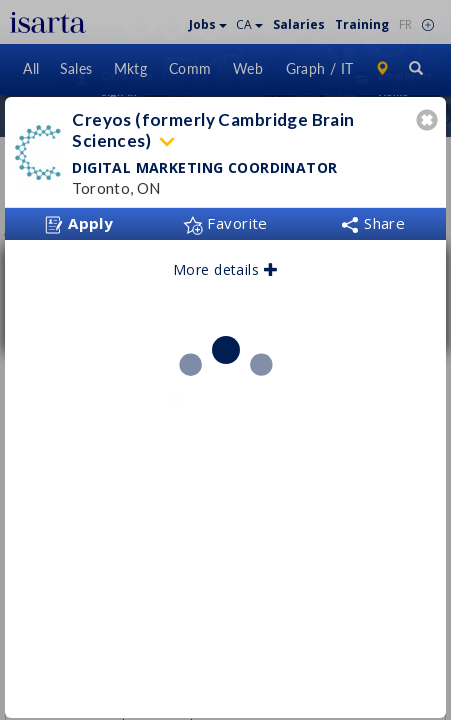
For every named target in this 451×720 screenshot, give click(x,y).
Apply (79, 217)
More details (225, 262)
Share (373, 216)
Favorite (225, 216)
